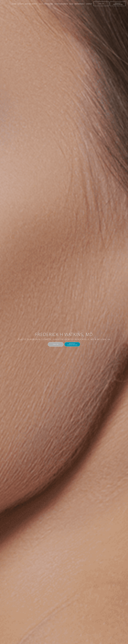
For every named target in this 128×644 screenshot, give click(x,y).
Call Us (56, 344)
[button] (118, 4)
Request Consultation (72, 344)
